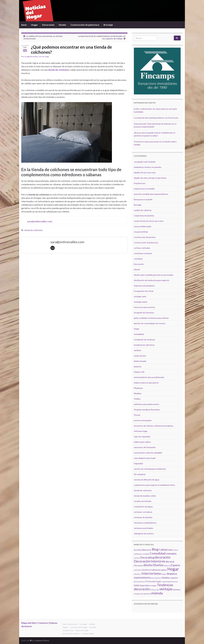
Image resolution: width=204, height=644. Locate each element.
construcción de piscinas (145, 237)
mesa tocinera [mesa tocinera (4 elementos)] (156, 578)
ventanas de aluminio (143, 517)
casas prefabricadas (143, 226)
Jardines (138, 350)
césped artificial (141, 232)
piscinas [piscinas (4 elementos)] (142, 582)
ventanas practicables (144, 528)
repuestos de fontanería (145, 447)
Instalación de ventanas (144, 340)
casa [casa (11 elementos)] (170, 550)
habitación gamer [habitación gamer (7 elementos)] (159, 570)
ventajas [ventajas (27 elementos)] (166, 589)
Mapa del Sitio (29, 623)
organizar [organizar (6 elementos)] (174, 578)
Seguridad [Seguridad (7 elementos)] (144, 585)
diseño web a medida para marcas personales (154, 275)
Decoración (48, 25)
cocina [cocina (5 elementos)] (175, 550)
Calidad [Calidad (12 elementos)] (163, 550)
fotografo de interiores (144, 313)
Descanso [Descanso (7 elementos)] (138, 565)
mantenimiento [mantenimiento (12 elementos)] (142, 578)
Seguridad (138, 463)
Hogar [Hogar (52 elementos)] (173, 569)
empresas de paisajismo (144, 286)
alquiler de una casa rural (145, 172)
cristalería (138, 259)
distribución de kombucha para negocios (152, 280)
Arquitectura (140, 183)
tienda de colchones (59, 70)
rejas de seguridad (142, 436)
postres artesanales (143, 420)
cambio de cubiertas (143, 210)
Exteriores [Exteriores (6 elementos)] (147, 570)
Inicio (24, 25)
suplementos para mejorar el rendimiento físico (154, 485)
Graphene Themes (42, 641)
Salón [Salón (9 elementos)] (137, 585)
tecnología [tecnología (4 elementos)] (153, 586)
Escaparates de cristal (144, 291)
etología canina (141, 302)
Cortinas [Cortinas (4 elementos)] (137, 558)
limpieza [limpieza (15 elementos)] (172, 574)
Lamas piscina (140, 356)
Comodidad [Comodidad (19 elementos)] (158, 553)
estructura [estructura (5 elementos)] (138, 570)
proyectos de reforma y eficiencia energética (154, 426)
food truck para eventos (144, 307)
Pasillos (137, 399)
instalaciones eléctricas (144, 345)
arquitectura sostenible (144, 189)
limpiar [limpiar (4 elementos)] (164, 574)
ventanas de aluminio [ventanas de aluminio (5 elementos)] (142, 594)
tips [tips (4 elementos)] (158, 590)
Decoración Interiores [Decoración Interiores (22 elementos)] (150, 561)
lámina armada (140, 361)
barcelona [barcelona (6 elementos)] (138, 550)
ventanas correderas (143, 512)
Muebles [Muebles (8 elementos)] (166, 578)
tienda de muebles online (145, 496)
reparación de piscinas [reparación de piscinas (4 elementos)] (170, 582)
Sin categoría (140, 474)
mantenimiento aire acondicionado (149, 377)
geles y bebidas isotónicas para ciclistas (151, 318)
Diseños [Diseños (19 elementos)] (158, 565)
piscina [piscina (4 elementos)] (136, 582)
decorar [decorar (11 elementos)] (170, 562)
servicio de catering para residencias (150, 469)
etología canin (140, 296)
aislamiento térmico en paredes (148, 167)
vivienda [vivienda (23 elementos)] (157, 593)
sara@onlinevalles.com (33, 57)
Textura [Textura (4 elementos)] (153, 590)
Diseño (62, 25)
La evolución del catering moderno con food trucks (156, 118)
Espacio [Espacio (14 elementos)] (175, 565)
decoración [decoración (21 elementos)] (162, 557)
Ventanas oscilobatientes (145, 523)
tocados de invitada (143, 501)
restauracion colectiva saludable (148, 453)
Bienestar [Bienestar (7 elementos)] (147, 550)
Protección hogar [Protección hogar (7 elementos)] (153, 581)
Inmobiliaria (139, 334)
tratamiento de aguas (143, 507)
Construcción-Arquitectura (85, 25)
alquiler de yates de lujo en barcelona (150, 178)
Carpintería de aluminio (144, 216)
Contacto (43, 623)
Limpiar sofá (139, 372)
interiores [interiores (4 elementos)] (137, 574)
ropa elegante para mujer (145, 458)
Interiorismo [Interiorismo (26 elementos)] (151, 573)
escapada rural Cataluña (145, 162)
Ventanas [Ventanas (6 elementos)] (177, 590)
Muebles (138, 393)
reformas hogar (141, 431)
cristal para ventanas (143, 253)
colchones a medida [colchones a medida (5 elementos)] (142, 554)
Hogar (34, 25)
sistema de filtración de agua (146, 480)
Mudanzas (138, 388)
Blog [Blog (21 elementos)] (155, 549)
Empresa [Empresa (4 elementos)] (167, 566)
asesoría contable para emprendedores (151, 194)
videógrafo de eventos (144, 533)
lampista (138, 366)
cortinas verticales (142, 248)
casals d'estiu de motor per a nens (149, 221)
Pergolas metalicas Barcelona (147, 410)
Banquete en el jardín (143, 199)
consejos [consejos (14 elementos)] (171, 553)
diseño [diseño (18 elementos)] (148, 565)
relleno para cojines (142, 442)
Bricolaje (108, 25)
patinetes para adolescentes (147, 404)
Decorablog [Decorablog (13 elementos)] (147, 557)
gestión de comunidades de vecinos (150, 323)
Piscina (137, 415)
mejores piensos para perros (146, 383)
